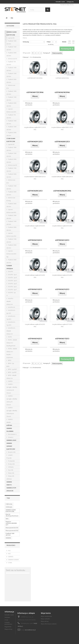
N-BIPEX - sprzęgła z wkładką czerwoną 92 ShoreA (12, 389)
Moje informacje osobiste (49, 624)
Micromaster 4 (12, 434)
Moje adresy (45, 621)
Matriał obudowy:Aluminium (12, 515)
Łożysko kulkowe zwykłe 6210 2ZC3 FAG (35, 227)
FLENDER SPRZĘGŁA (10, 267)
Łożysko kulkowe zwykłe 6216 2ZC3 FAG (35, 325)
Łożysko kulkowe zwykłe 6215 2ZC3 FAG (62, 276)
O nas (6, 620)
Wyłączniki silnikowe (10, 477)
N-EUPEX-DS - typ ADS (11, 312)
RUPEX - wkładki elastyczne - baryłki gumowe (12, 343)
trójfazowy (9, 504)
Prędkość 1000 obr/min (11, 42)
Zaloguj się (70, 2)
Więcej (25, 38)
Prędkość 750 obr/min (11, 63)
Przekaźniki (11, 461)
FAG (9, 551)
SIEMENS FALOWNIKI (10, 430)
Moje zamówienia (46, 616)
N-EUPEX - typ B (12, 278)
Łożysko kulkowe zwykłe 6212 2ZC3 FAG (62, 227)
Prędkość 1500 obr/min (11, 48)
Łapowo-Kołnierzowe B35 (11, 110)
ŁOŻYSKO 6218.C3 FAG (62, 78)
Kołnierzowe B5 (12, 59)
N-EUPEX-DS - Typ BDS (11, 318)
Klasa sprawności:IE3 (12, 528)
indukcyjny (9, 507)
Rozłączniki (11, 464)
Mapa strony (70, 5)
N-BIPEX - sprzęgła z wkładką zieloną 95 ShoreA (12, 400)
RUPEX (10, 337)
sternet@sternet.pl (30, 630)
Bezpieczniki (12, 452)
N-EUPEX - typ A (12, 275)
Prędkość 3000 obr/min (11, 54)
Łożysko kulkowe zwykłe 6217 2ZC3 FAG (62, 325)
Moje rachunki (45, 619)
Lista (73, 42)
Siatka (70, 42)
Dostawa (7, 617)
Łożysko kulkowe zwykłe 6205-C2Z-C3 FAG (35, 178)
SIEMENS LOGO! (11, 440)
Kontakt (63, 5)
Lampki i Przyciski (10, 456)
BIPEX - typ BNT (12, 372)
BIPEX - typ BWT (12, 369)
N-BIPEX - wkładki (10, 421)
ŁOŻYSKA (9, 425)
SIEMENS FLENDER (13, 560)
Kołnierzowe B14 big (11, 199)
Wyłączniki (11, 473)
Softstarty (11, 467)
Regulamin (8, 627)
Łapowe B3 (11, 38)
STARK (10, 563)
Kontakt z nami (60, 2)
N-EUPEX (10, 272)
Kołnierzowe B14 (11, 87)
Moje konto (46, 613)
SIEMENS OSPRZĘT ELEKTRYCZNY (11, 446)
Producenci (11, 545)
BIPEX (9, 360)
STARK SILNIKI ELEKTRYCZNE (11, 140)
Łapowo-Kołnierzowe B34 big (11, 254)
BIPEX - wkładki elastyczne (11, 377)
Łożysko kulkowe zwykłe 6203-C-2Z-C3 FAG (62, 128)
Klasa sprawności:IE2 (12, 531)
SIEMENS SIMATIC (9, 483)
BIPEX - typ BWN (10, 365)
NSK (9, 554)
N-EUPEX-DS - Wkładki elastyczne (11, 331)
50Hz (7, 519)
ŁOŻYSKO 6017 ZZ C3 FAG (35, 78)
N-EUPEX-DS (11, 307)
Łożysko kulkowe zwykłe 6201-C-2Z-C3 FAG (35, 128)
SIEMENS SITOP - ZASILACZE (12, 489)
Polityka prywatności (8, 623)
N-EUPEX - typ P (12, 290)
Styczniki (10, 470)
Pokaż (49, 42)
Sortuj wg (26, 42)
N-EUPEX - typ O (11, 294)
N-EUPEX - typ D (12, 284)
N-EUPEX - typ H (12, 281)
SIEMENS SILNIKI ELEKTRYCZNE (12, 33)
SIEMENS (8, 538)
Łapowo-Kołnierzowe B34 (11, 235)
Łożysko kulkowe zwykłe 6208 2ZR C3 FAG (62, 178)
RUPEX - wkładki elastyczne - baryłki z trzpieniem (12, 353)
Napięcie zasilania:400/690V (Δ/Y (11, 523)
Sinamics (10, 437)
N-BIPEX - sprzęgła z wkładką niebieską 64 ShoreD (12, 412)
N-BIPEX (10, 381)
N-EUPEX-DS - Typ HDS (11, 324)
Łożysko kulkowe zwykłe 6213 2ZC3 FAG (35, 276)
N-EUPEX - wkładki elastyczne (10, 301)
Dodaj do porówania (29, 104)
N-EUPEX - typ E (12, 287)
